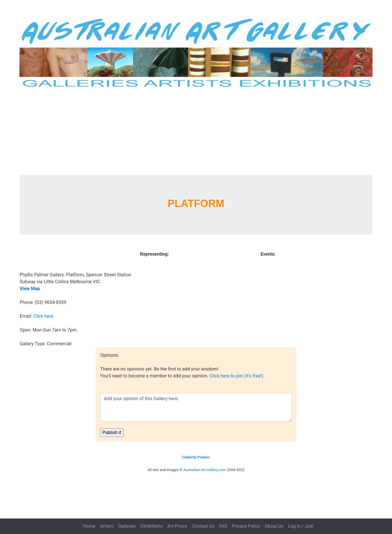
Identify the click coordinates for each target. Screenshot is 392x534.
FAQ (223, 526)
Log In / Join (301, 526)
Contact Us (203, 526)
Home (89, 526)
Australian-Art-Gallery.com (205, 470)
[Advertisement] (196, 132)
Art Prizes (177, 526)
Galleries (127, 526)
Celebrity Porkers (196, 457)
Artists (107, 526)
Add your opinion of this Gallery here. (196, 407)
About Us (274, 526)
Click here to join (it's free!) (236, 376)
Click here (43, 316)
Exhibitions (152, 526)
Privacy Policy (246, 526)
